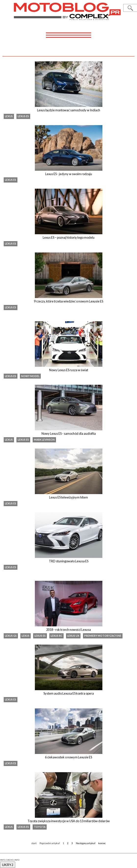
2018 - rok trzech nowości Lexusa (68, 630)
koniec (102, 843)
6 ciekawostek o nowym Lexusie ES (68, 757)
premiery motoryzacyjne (103, 636)
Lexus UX (73, 636)
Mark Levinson (44, 440)
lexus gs (11, 636)
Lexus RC (56, 636)
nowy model (30, 376)
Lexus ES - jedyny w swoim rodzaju (69, 174)
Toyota (40, 827)
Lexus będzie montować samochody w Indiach (69, 110)
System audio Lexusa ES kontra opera (69, 693)
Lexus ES (23, 116)
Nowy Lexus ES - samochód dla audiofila (69, 434)
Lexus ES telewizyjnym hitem (68, 497)
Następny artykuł (86, 843)
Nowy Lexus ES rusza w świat (69, 370)
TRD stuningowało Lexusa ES (69, 561)
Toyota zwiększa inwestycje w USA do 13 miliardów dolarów (69, 821)
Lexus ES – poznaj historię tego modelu (69, 237)
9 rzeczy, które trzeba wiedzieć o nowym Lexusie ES (68, 301)
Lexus (9, 116)
